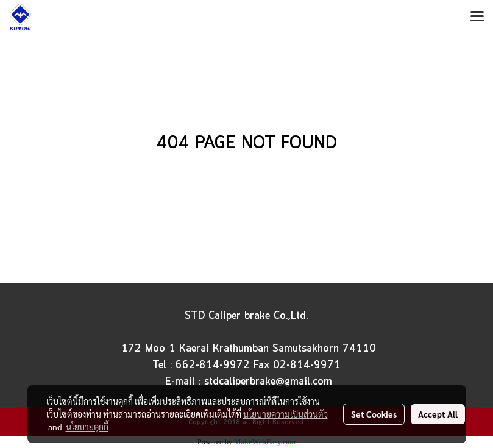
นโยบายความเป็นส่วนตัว (286, 414)
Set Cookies (374, 414)
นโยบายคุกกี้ (87, 427)
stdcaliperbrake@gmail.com (268, 382)
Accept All (438, 414)
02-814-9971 (307, 365)
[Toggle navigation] (477, 17)
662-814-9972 (213, 365)
